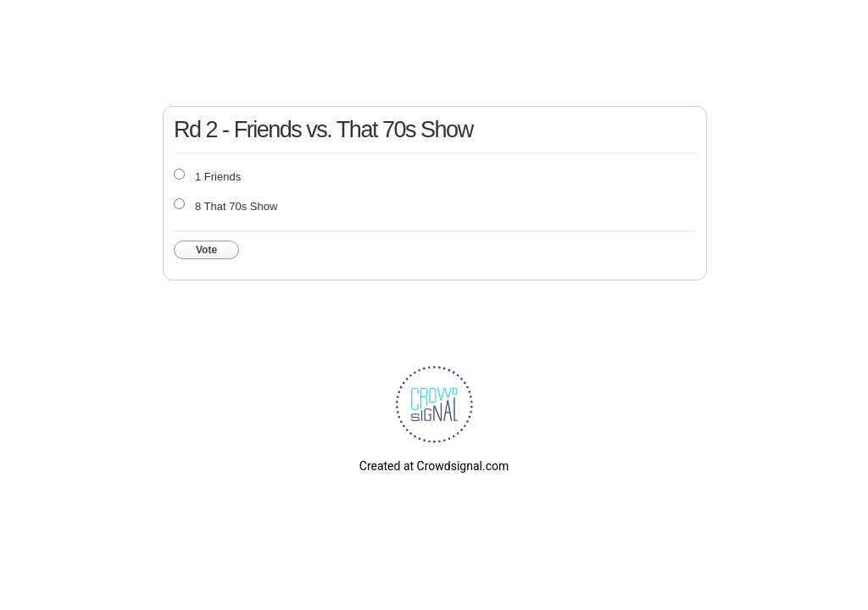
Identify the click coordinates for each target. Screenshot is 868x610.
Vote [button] (206, 250)
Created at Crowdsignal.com (434, 466)
